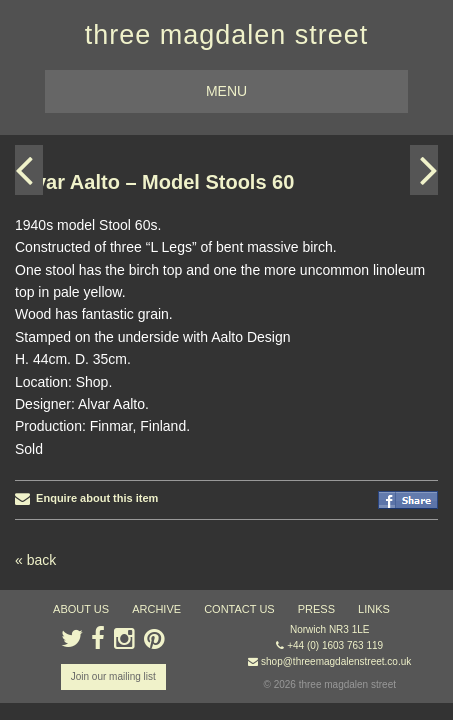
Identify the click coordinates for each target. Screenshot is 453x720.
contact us (239, 609)
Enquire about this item (86, 498)
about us (81, 609)
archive (156, 609)
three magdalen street (227, 35)
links (374, 609)
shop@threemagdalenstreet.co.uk (336, 661)
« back (35, 560)
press (316, 609)
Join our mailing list (113, 676)
